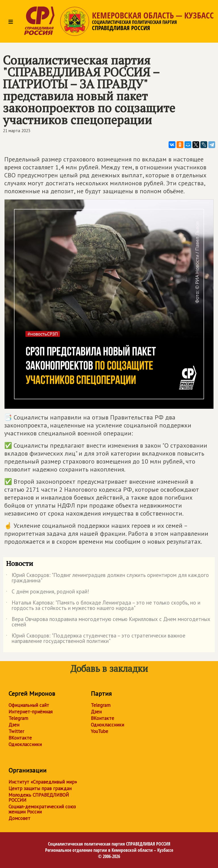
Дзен (14, 725)
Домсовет (19, 818)
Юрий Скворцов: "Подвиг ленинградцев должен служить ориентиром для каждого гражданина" (107, 578)
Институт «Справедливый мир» (43, 782)
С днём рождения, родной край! (48, 593)
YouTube (99, 731)
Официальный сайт (29, 705)
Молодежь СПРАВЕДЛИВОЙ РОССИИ (39, 798)
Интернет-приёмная (31, 712)
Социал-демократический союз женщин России (42, 809)
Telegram (18, 718)
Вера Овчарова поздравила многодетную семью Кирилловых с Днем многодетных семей (108, 622)
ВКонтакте (20, 738)
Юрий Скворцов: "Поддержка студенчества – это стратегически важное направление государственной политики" (96, 639)
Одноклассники (25, 744)
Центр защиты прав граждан (40, 788)
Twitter (16, 731)
